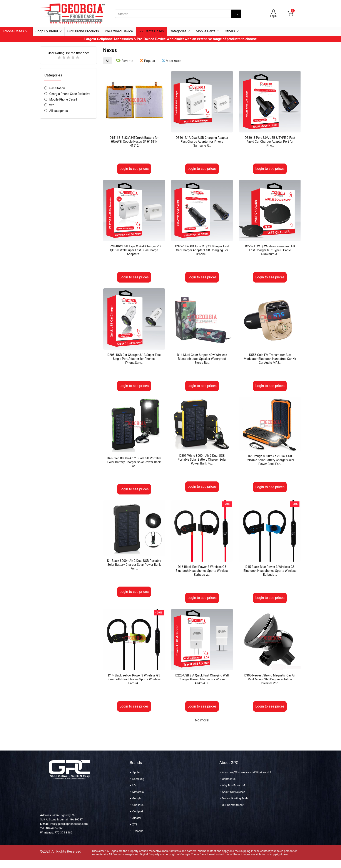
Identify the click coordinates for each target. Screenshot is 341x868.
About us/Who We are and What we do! (246, 772)
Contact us (229, 779)
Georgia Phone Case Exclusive (70, 94)
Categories (178, 31)
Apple (136, 772)
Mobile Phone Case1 (63, 99)
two (52, 105)
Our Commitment (233, 805)
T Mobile (138, 831)
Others (230, 31)
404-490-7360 (54, 828)
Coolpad (137, 811)
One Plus (138, 805)
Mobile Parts (206, 31)
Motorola (138, 792)
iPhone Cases (13, 31)
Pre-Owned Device (119, 31)
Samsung (138, 779)
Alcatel (137, 818)
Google (137, 798)
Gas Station (57, 88)
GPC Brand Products (83, 31)
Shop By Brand (47, 31)
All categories (59, 111)
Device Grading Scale (235, 798)
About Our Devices (233, 792)
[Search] (236, 14)
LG (134, 785)
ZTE (135, 824)
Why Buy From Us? (233, 785)
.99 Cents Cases (151, 31)
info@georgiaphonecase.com (69, 824)
